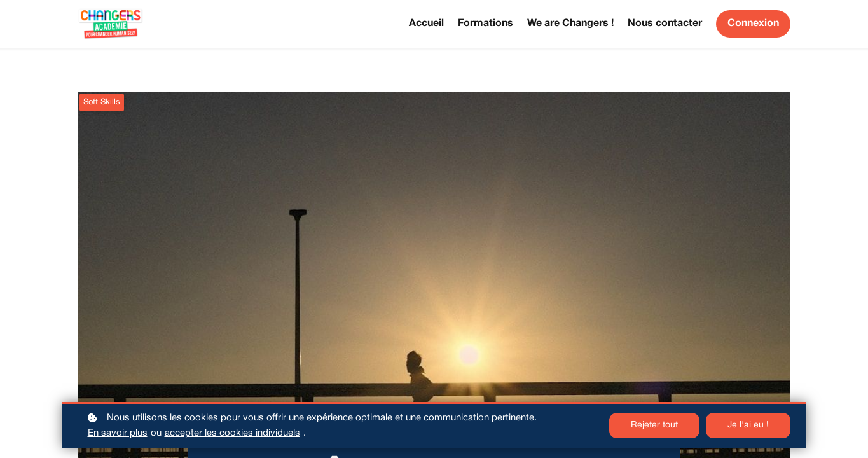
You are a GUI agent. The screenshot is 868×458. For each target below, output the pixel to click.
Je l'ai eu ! (748, 425)
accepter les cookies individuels (232, 433)
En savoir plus (118, 433)
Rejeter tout (654, 425)
